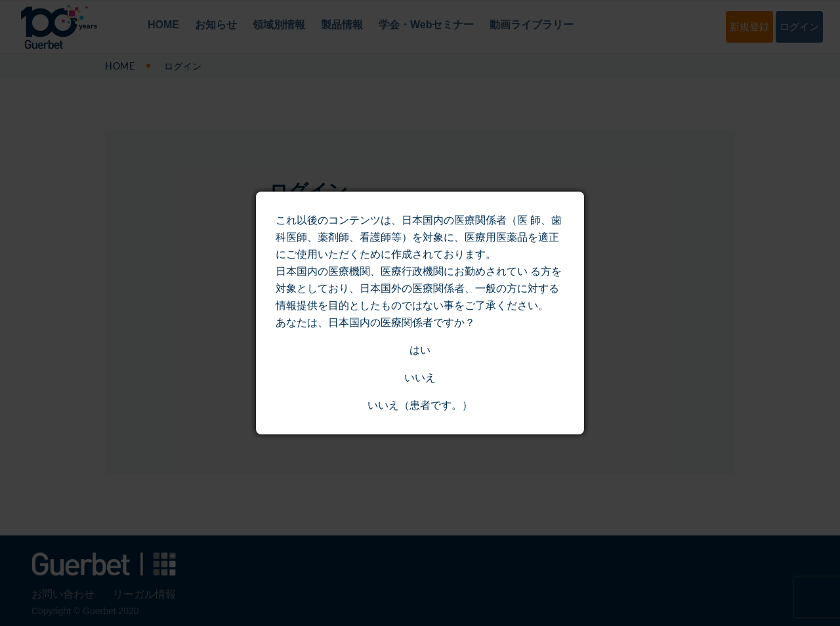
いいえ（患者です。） (420, 405)
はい (420, 350)
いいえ (420, 378)
